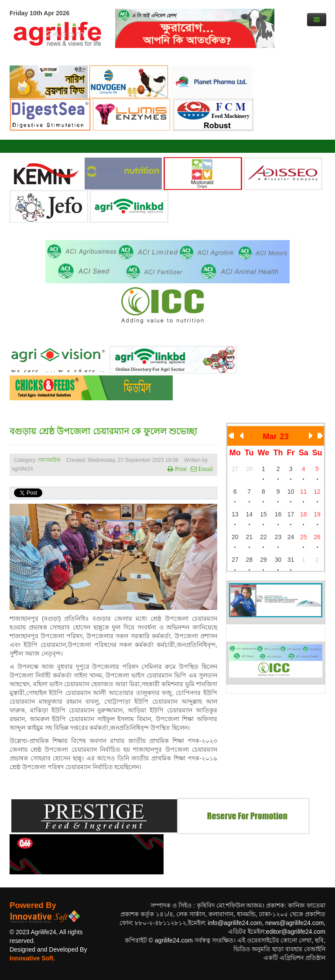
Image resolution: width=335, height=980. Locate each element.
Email (205, 469)
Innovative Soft (31, 958)
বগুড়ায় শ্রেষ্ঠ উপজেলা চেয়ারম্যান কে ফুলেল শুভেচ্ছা (103, 431)
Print (180, 469)
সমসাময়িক (49, 460)
